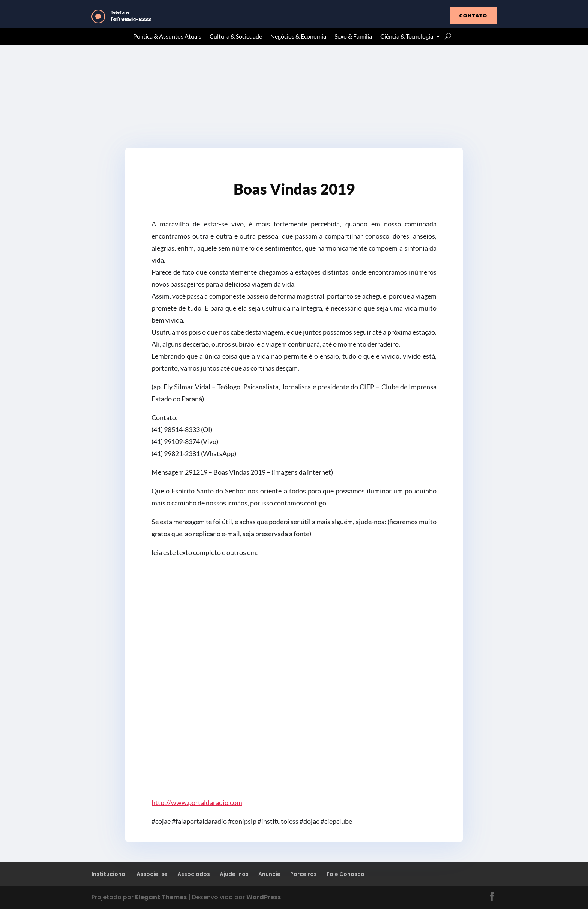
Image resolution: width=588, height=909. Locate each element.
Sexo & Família (353, 37)
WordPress (264, 897)
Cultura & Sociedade (236, 37)
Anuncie (269, 874)
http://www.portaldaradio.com (197, 802)
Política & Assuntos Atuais (167, 37)
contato (473, 16)
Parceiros (304, 874)
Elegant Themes (161, 897)
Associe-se (152, 874)
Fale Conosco (346, 874)
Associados (194, 874)
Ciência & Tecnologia (407, 37)
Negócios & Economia (298, 37)
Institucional (109, 874)
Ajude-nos (234, 874)
